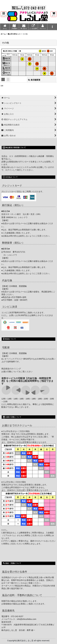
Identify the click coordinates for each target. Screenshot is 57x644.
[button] (4, 14)
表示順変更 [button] (34, 80)
